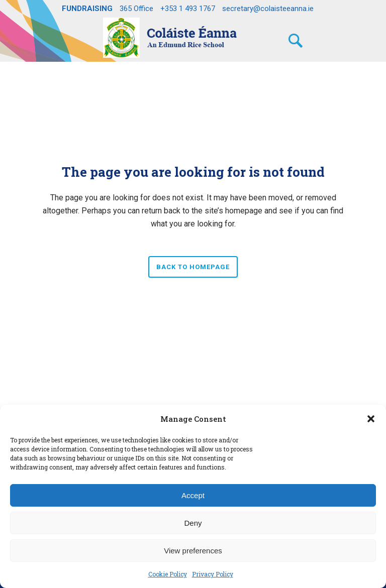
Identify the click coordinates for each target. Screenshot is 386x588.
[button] (371, 419)
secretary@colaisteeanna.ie (268, 9)
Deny (193, 523)
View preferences (193, 551)
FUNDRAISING (87, 9)
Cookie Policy (168, 574)
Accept (193, 495)
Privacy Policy (213, 574)
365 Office (136, 9)
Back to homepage (193, 267)
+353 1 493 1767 (188, 9)
